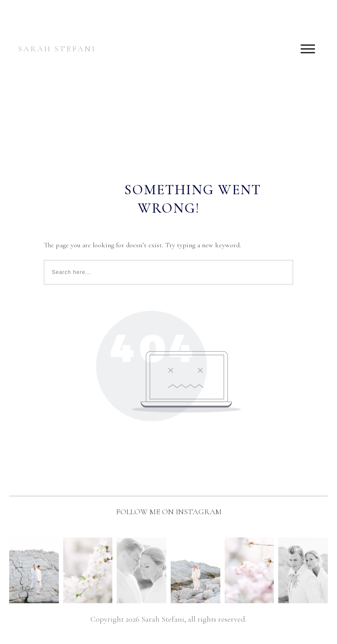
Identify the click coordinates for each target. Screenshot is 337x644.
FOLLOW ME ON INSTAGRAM (169, 512)
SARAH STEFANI (57, 49)
